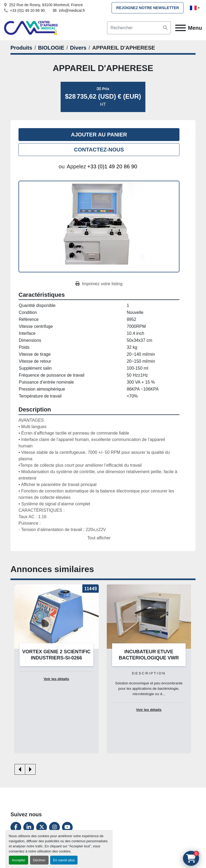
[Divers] (78, 48)
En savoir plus (64, 860)
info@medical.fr (72, 10)
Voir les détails (56, 679)
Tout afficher (99, 538)
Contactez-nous (99, 150)
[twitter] (42, 827)
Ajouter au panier (99, 135)
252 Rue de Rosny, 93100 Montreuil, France (46, 5)
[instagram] (54, 827)
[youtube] (67, 827)
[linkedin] (29, 827)
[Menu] (181, 28)
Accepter (19, 860)
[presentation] (20, 769)
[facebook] (16, 827)
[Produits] (21, 48)
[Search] (139, 28)
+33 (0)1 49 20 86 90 (27, 10)
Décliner (39, 860)
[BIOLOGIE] (51, 48)
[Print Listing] (99, 284)
